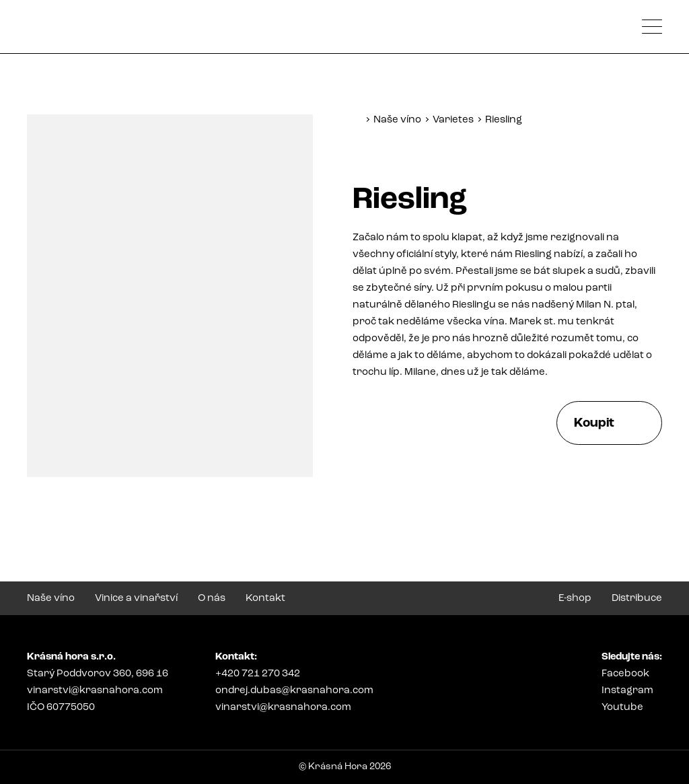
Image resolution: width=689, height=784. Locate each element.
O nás (212, 599)
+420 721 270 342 (258, 674)
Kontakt (265, 599)
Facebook (625, 674)
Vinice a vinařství (136, 599)
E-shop (575, 599)
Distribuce (637, 599)
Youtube (622, 708)
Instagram (627, 691)
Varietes (453, 120)
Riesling (504, 120)
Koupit (594, 424)
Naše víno (397, 120)
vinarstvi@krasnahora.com (95, 691)
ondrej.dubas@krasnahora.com (294, 691)
